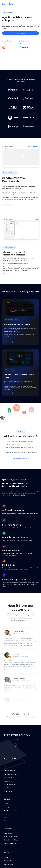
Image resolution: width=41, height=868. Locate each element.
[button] (37, 4)
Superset (7, 821)
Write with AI (8, 791)
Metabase (7, 814)
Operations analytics (11, 840)
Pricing (6, 857)
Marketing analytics (10, 837)
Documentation (9, 861)
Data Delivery (8, 781)
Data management (10, 843)
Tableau (7, 804)
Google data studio (10, 810)
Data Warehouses (10, 788)
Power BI (7, 807)
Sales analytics (9, 833)
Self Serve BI (8, 778)
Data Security (8, 864)
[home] (8, 4)
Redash (6, 817)
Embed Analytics (9, 784)
